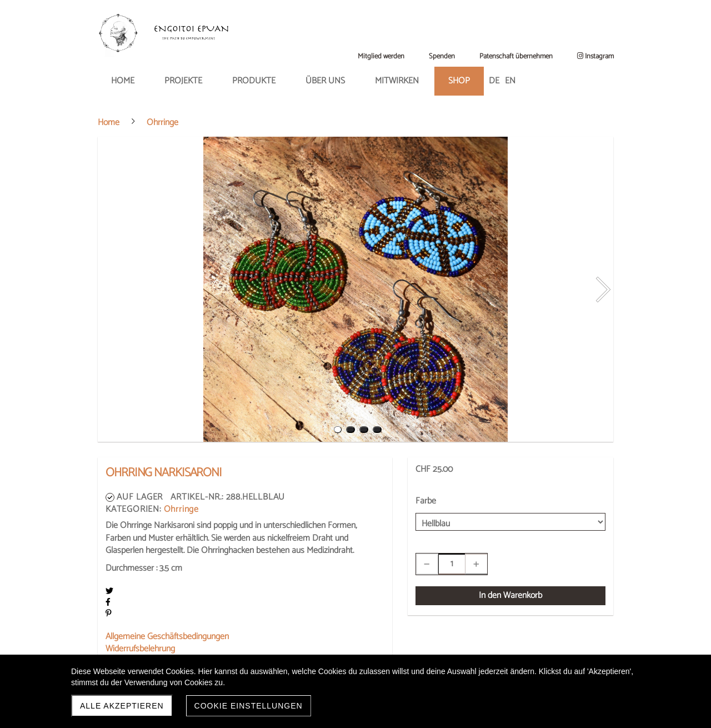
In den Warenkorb (510, 595)
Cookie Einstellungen (249, 706)
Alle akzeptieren (122, 706)
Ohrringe (181, 509)
